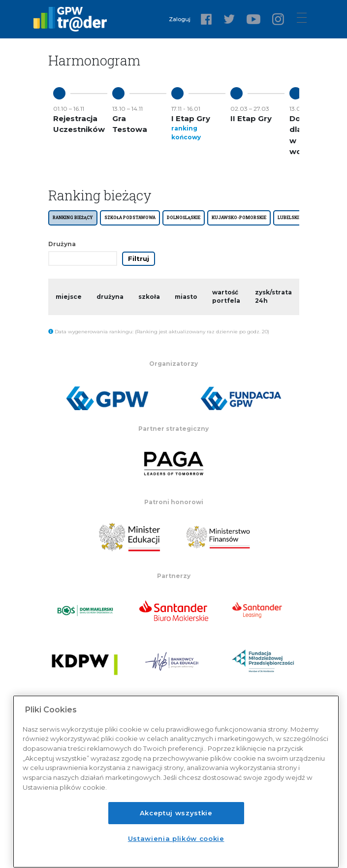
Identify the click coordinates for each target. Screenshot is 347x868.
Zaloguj (180, 19)
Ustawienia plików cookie (176, 838)
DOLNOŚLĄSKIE (184, 217)
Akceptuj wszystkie (176, 813)
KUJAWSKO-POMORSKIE (239, 217)
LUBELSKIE (289, 217)
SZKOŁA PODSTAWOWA (130, 217)
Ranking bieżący (73, 217)
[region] (176, 782)
